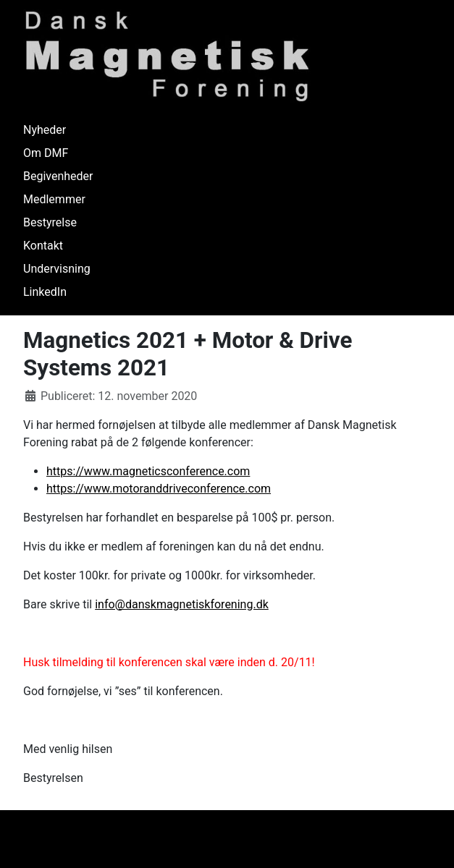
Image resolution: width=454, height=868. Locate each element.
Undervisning (57, 269)
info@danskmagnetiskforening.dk (182, 604)
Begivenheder (58, 176)
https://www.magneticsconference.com (148, 471)
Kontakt (43, 246)
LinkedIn (45, 292)
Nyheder (45, 130)
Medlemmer (54, 199)
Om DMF (46, 153)
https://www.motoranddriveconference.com (159, 489)
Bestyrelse (50, 222)
